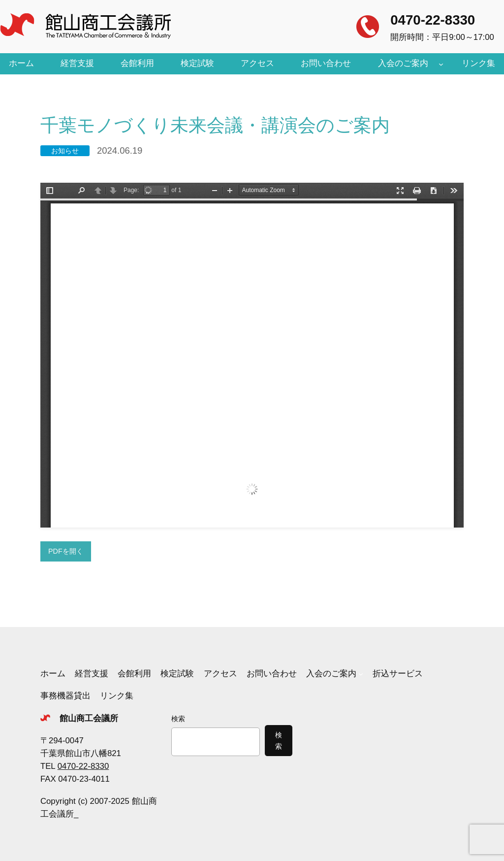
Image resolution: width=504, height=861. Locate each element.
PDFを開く (66, 551)
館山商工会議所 (89, 718)
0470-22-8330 (433, 20)
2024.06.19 (120, 150)
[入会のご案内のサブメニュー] (441, 64)
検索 (178, 719)
